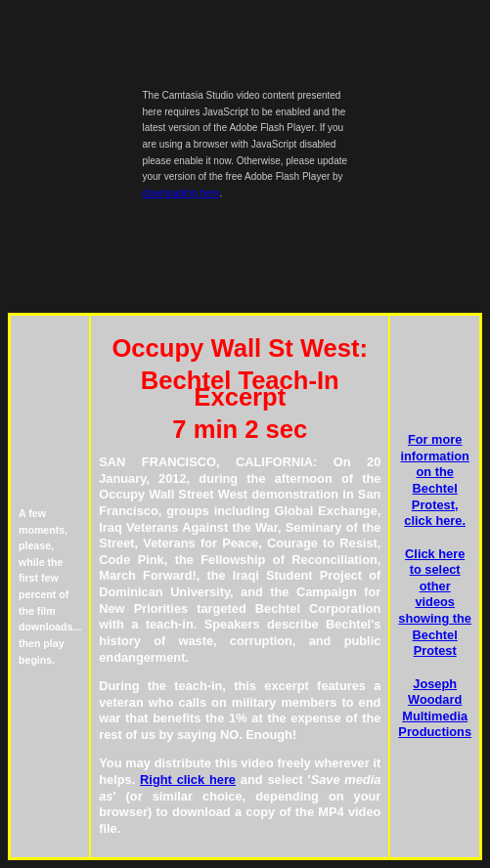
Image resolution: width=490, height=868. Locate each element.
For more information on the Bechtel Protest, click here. (434, 480)
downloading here (181, 193)
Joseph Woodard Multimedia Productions (435, 708)
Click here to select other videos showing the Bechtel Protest (435, 603)
